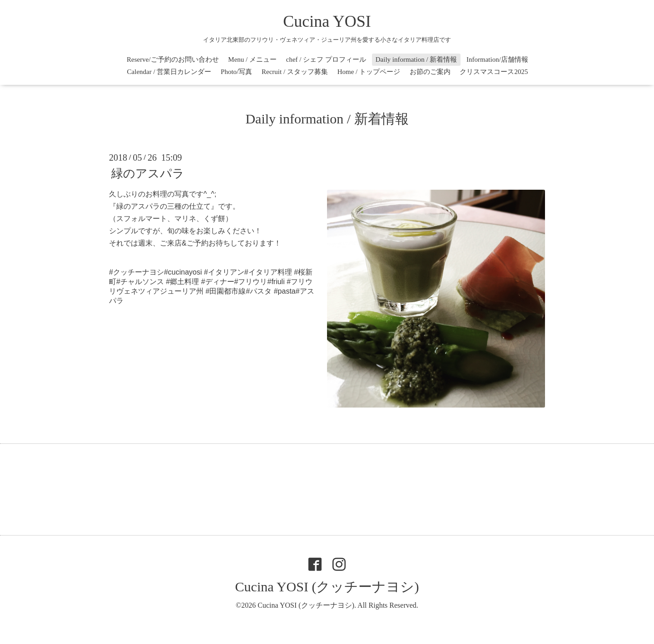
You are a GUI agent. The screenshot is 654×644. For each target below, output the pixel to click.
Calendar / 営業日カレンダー (169, 72)
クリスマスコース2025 (494, 72)
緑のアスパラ (148, 174)
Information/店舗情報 (497, 59)
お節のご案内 (430, 72)
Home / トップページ (369, 72)
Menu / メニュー (252, 59)
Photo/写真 (236, 72)
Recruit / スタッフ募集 (295, 72)
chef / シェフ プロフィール (326, 59)
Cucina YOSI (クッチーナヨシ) (327, 587)
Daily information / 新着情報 (416, 59)
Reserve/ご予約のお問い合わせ (173, 59)
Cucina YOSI (327, 21)
